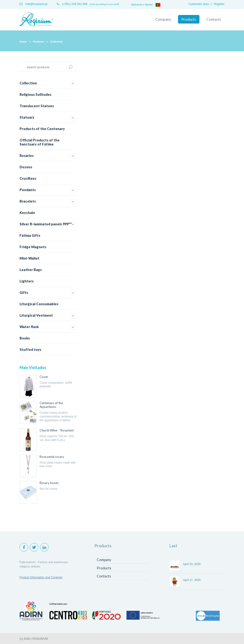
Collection (56, 42)
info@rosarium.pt (33, 4)
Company (163, 19)
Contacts (214, 19)
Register (219, 4)
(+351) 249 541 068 (72, 4)
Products (189, 19)
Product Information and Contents (41, 577)
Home (23, 42)
